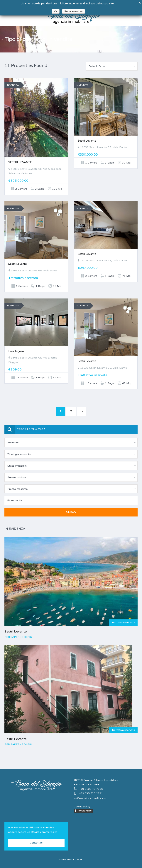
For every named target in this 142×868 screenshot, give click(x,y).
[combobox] (112, 66)
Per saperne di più (18, 637)
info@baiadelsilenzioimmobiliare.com (90, 798)
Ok (56, 11)
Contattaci (36, 843)
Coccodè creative (75, 859)
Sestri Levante (87, 141)
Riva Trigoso (16, 351)
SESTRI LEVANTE (20, 162)
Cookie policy (82, 807)
